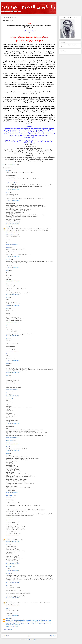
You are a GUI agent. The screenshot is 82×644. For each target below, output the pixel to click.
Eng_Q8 (8, 447)
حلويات (49, 622)
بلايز (12, 620)
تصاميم (19, 624)
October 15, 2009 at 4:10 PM (12, 322)
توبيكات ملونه (26, 622)
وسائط (31, 620)
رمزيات (36, 622)
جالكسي (12, 623)
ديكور (14, 620)
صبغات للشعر (9, 622)
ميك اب (14, 622)
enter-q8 (8, 227)
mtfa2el (8, 192)
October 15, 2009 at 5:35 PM (12, 437)
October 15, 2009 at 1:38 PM (12, 200)
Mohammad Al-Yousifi (11, 235)
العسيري (8, 618)
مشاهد (18, 623)
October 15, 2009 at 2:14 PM (12, 224)
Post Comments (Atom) (32, 640)
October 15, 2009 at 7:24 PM (12, 535)
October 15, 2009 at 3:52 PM (12, 281)
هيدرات (22, 623)
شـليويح (8, 545)
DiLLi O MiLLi (9, 567)
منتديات (49, 620)
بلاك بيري (8, 623)
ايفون (15, 623)
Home (29, 636)
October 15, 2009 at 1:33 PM (12, 189)
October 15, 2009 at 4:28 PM (12, 396)
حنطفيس (8, 247)
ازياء (40, 620)
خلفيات (17, 622)
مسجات (27, 620)
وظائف (17, 620)
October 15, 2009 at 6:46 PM (12, 517)
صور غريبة (28, 623)
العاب (20, 622)
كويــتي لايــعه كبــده (10, 183)
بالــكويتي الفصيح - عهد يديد (28, 7)
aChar (7, 601)
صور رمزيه (32, 622)
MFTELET (8, 573)
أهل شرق (8, 586)
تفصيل (35, 623)
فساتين (37, 620)
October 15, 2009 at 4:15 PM (12, 360)
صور (22, 622)
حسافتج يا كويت (9, 495)
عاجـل (7, 270)
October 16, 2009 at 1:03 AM (12, 570)
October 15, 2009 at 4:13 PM (12, 351)
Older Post (53, 636)
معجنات (45, 622)
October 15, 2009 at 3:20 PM (12, 257)
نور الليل (8, 609)
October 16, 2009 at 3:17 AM (12, 583)
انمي (24, 623)
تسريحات (45, 620)
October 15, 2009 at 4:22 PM (12, 389)
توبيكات (24, 620)
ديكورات (40, 622)
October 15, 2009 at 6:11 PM (12, 451)
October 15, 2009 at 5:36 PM (12, 444)
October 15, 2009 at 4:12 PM (12, 336)
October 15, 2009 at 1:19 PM (12, 180)
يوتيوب (16, 624)
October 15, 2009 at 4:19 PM (12, 373)
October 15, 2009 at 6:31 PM (12, 492)
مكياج (42, 620)
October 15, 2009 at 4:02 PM (12, 295)
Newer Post (6, 636)
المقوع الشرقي (9, 399)
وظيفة (20, 620)
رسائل (34, 620)
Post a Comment (8, 629)
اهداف (32, 623)
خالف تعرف (8, 520)
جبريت (7, 171)
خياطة (38, 623)
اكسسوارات (48, 623)
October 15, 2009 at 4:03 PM (12, 306)
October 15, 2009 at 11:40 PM (13, 564)
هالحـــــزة (8, 259)
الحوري (7, 454)
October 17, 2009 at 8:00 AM (12, 615)
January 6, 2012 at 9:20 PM (12, 626)
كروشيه (44, 623)
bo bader (8, 538)
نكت (42, 622)
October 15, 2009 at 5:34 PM (12, 424)
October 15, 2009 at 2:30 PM (12, 232)
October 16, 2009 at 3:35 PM (12, 598)
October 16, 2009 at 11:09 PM (13, 606)
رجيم (10, 620)
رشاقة (7, 620)
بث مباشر (12, 624)
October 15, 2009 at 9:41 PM (12, 542)
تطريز (41, 623)
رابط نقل (8, 624)
